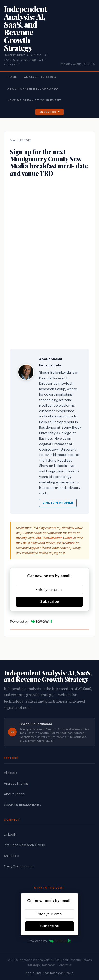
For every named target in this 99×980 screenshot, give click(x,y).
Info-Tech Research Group (54, 538)
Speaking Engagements (22, 805)
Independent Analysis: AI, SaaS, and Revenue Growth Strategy (25, 28)
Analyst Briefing (40, 77)
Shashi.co (11, 856)
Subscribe (48, 112)
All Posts (11, 773)
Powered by (31, 621)
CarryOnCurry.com (19, 866)
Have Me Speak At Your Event (34, 100)
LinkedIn (10, 835)
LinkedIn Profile (58, 503)
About (30, 973)
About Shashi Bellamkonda (33, 89)
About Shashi (14, 794)
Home (12, 77)
